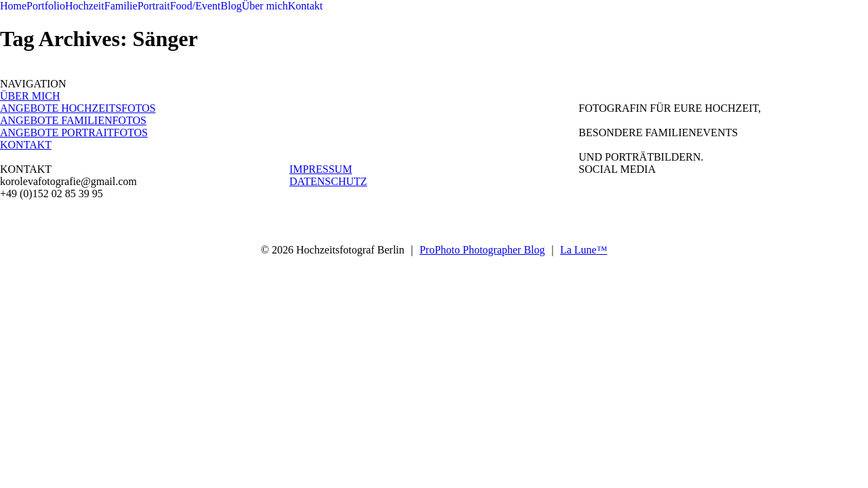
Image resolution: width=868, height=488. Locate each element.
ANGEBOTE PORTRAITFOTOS (74, 133)
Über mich (264, 6)
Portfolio (46, 6)
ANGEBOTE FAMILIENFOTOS (73, 120)
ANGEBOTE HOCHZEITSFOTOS (78, 108)
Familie (121, 6)
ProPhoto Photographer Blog (482, 250)
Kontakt (305, 6)
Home (13, 6)
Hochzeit (85, 6)
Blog (231, 6)
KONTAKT (26, 145)
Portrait (154, 6)
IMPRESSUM (321, 169)
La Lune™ (584, 250)
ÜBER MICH (30, 96)
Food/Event (196, 6)
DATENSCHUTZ (329, 181)
